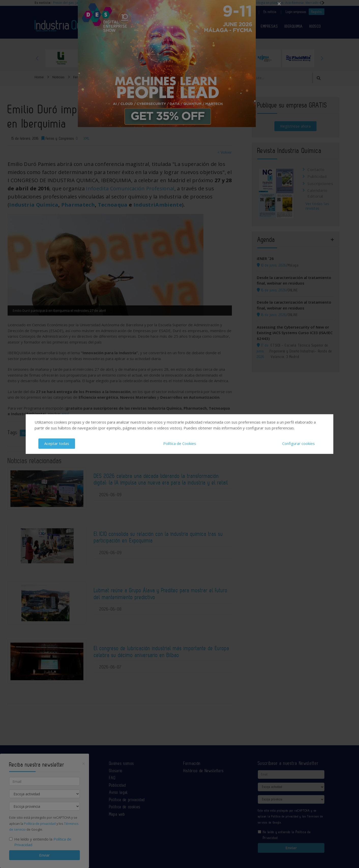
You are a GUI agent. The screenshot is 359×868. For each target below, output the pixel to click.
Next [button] (322, 58)
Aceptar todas (57, 443)
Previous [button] (37, 58)
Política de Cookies (180, 443)
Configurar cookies (298, 443)
